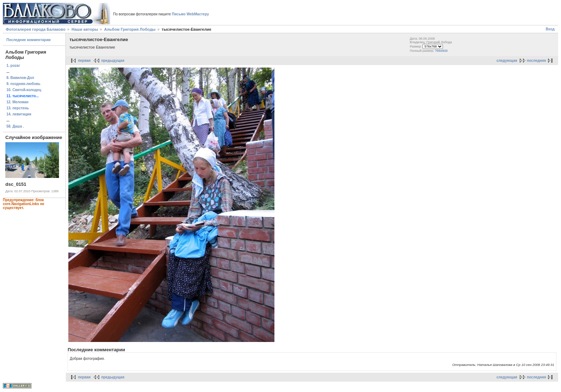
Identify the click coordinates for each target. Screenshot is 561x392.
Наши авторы (85, 29)
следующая (507, 61)
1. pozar (13, 66)
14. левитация (19, 114)
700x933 (441, 51)
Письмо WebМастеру (190, 14)
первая (84, 61)
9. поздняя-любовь (23, 84)
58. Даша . (15, 126)
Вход (550, 29)
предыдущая (113, 61)
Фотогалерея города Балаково (36, 29)
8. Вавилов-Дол (20, 78)
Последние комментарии (29, 40)
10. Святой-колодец (24, 90)
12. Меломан (18, 102)
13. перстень (18, 108)
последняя (536, 61)
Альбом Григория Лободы (130, 29)
